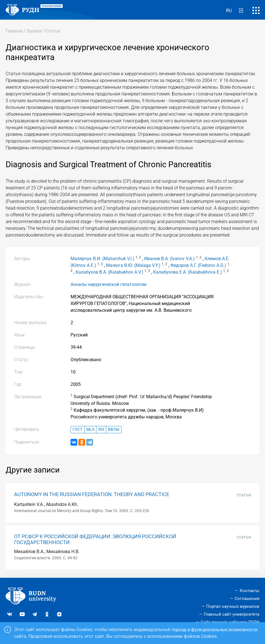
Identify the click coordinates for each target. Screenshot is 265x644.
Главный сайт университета (232, 614)
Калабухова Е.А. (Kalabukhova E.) (188, 272)
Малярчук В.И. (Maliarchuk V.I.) (102, 259)
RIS (101, 429)
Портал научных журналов (233, 606)
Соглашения (247, 599)
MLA (90, 429)
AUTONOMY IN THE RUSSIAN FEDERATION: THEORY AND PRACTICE (92, 494)
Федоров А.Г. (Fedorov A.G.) (198, 265)
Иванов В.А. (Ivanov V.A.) (169, 259)
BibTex (114, 429)
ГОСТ (77, 429)
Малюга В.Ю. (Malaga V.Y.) (133, 265)
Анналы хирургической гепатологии (108, 284)
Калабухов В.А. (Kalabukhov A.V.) (109, 272)
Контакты (250, 591)
